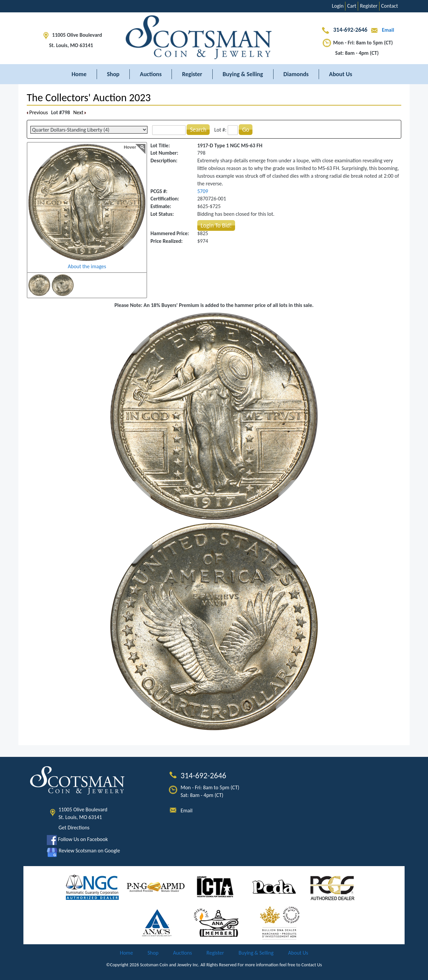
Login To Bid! (216, 225)
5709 (203, 191)
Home (79, 74)
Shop (113, 74)
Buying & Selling (243, 74)
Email (381, 30)
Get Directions (74, 828)
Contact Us (312, 965)
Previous (37, 112)
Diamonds (296, 74)
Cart (352, 6)
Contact (390, 6)
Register (368, 6)
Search (198, 130)
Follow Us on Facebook (77, 839)
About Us (341, 74)
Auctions (151, 74)
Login (338, 6)
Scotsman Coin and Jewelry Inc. (170, 965)
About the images (87, 266)
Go (246, 130)
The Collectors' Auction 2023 (89, 98)
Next (80, 112)
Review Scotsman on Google (83, 851)
